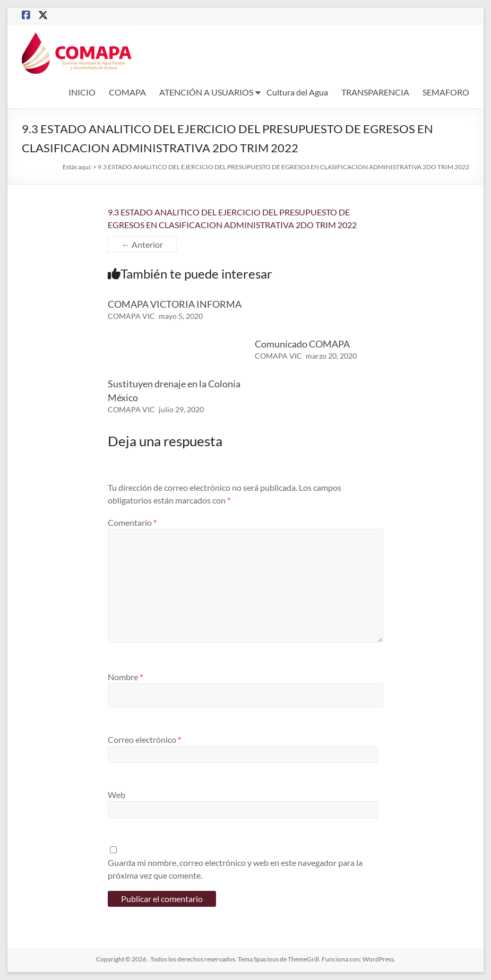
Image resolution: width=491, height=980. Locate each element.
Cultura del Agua (297, 92)
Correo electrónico (144, 739)
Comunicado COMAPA (302, 344)
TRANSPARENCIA (375, 92)
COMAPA (127, 92)
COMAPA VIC (131, 316)
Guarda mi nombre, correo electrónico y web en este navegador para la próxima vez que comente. (235, 869)
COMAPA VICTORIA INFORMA (175, 304)
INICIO (82, 92)
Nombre (125, 677)
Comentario (132, 522)
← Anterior (142, 244)
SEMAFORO (446, 92)
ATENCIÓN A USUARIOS (206, 92)
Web (117, 795)
